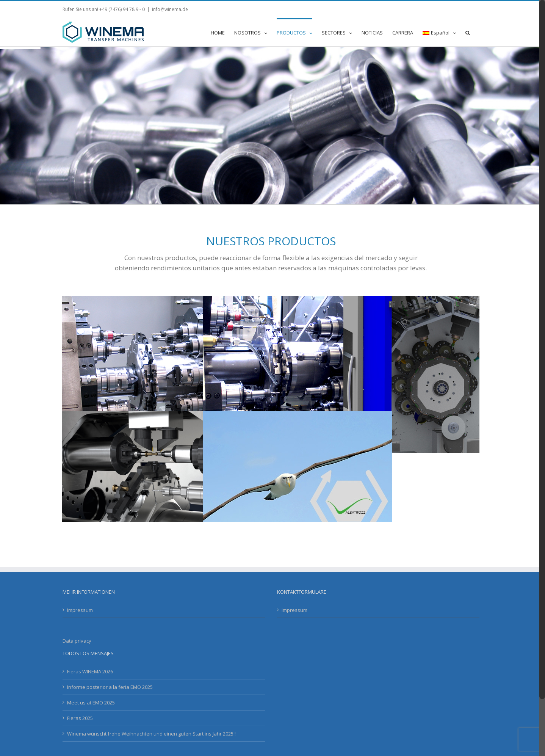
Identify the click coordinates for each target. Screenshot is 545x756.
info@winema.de (170, 9)
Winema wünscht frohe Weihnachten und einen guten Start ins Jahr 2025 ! (151, 734)
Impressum (80, 610)
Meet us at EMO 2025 (91, 703)
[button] (468, 32)
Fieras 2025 (80, 718)
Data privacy (77, 641)
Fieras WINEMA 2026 (90, 671)
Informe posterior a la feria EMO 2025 (110, 687)
